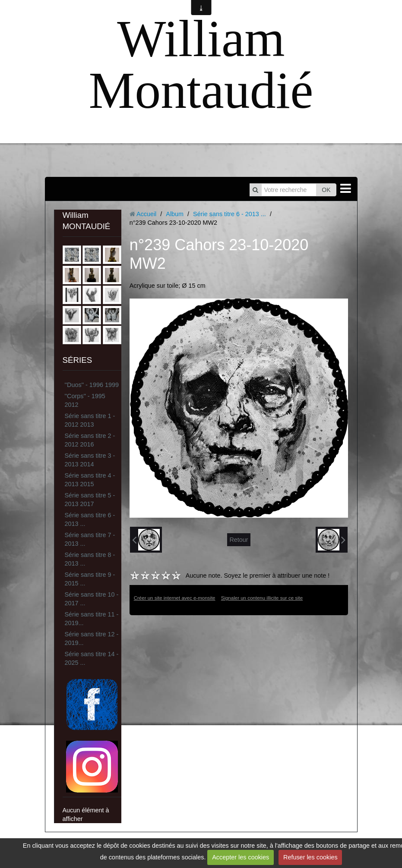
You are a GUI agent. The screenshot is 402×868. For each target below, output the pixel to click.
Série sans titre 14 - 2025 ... (92, 658)
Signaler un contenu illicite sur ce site (262, 598)
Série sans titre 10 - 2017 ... (92, 599)
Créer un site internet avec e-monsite (175, 598)
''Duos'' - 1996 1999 (92, 385)
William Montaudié (201, 64)
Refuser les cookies (310, 857)
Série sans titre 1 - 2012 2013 (90, 420)
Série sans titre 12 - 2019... (92, 638)
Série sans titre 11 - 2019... (92, 619)
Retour (239, 540)
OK (326, 190)
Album (175, 214)
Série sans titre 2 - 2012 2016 (90, 440)
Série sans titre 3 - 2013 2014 (90, 460)
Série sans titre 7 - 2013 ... (90, 539)
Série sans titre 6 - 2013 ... (90, 519)
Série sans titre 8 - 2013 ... (90, 559)
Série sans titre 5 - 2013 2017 (90, 500)
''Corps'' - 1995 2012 (85, 400)
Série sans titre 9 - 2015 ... (90, 579)
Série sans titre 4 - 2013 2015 (90, 480)
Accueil (146, 214)
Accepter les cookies (241, 857)
